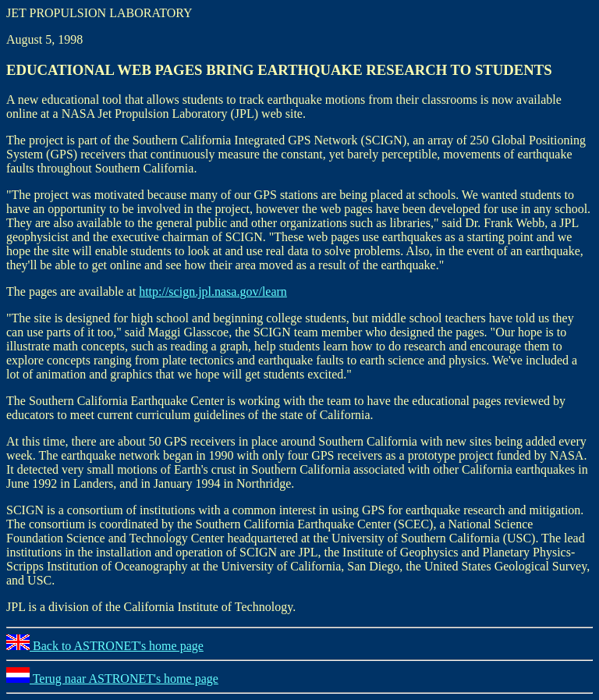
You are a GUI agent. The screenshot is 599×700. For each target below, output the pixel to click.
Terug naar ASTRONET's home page (112, 679)
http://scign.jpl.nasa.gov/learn (213, 291)
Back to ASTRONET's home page (105, 646)
